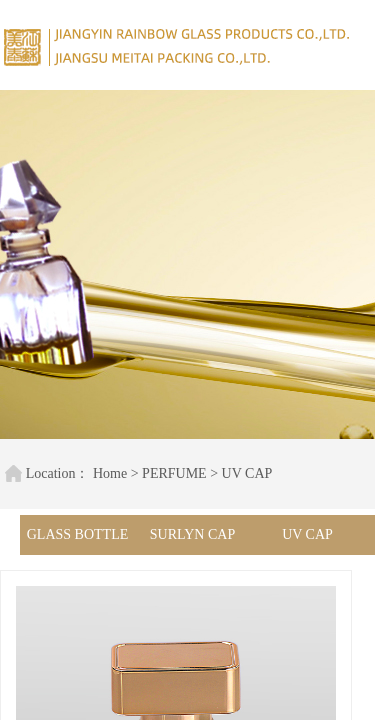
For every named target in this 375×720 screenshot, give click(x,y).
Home (101, 473)
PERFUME (165, 473)
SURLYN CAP (192, 534)
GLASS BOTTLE (78, 534)
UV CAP (238, 473)
